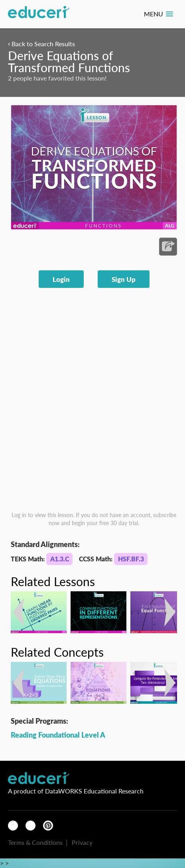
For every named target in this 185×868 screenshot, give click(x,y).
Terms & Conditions (35, 842)
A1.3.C (60, 559)
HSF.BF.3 (131, 559)
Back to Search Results (41, 44)
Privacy (82, 842)
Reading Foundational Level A (58, 735)
